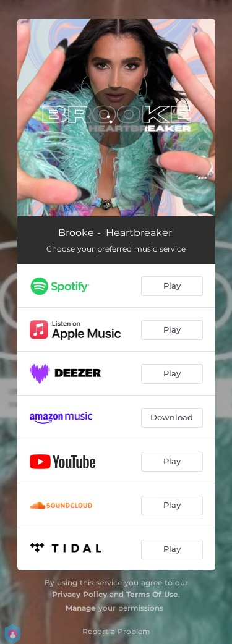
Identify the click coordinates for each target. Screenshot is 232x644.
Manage (81, 608)
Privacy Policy (79, 594)
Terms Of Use (152, 594)
